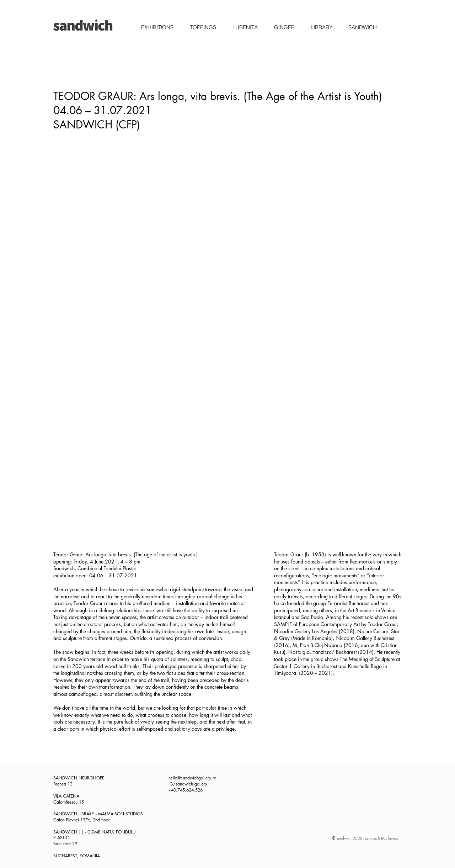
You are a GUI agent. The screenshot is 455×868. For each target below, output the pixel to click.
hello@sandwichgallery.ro (192, 778)
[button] (157, 27)
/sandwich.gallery (190, 784)
